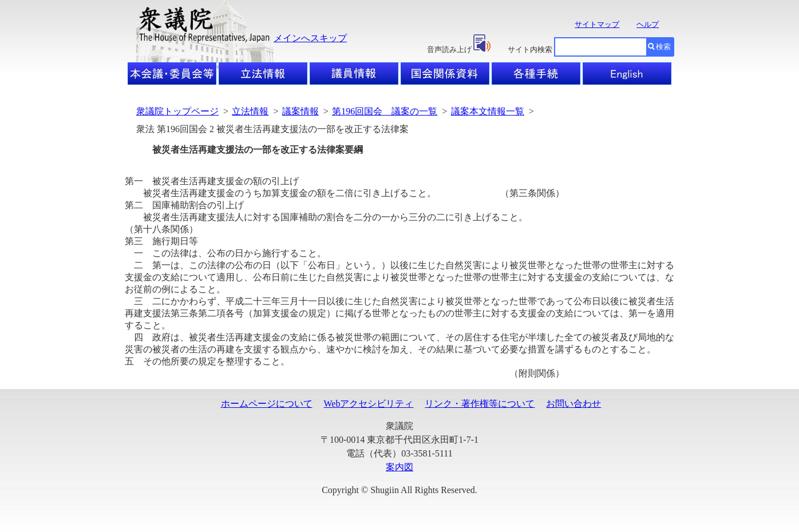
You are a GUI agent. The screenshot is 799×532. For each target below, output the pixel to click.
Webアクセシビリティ (369, 404)
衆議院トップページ (177, 111)
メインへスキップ (310, 38)
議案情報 (300, 111)
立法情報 (250, 111)
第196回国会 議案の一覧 (385, 111)
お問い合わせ (573, 404)
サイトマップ (597, 24)
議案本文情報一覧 (488, 111)
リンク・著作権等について (480, 404)
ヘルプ (648, 24)
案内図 (399, 467)
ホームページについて (267, 404)
